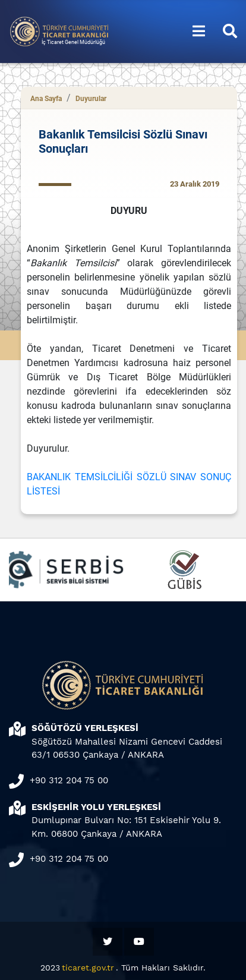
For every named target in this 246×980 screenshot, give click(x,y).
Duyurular (91, 99)
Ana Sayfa (46, 99)
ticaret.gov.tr (88, 968)
